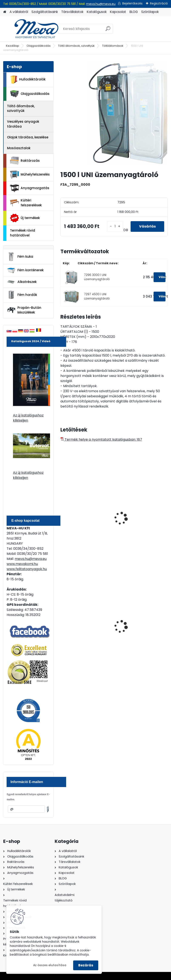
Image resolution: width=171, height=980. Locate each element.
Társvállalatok (72, 12)
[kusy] (115, 226)
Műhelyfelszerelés (30, 175)
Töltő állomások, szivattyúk (76, 46)
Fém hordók (22, 295)
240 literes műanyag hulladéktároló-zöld (81, 628)
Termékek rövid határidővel (23, 233)
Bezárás (86, 965)
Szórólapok (150, 12)
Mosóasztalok (19, 148)
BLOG (134, 12)
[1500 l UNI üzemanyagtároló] (114, 114)
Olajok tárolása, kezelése (28, 137)
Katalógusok (97, 12)
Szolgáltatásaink (45, 12)
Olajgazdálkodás (39, 46)
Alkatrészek (22, 282)
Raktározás (25, 161)
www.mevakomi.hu (22, 564)
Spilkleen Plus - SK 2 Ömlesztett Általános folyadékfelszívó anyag (138, 631)
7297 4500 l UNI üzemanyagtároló (97, 296)
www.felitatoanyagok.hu (27, 569)
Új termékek (25, 218)
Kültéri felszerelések (26, 203)
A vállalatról (19, 12)
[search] (108, 30)
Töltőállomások (113, 46)
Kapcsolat (118, 12)
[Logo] (32, 29)
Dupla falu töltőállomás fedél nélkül (139, 523)
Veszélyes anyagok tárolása (23, 124)
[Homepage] (5, 12)
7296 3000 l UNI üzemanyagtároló (97, 277)
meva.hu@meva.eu (101, 4)
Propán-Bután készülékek (24, 310)
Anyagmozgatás (30, 188)
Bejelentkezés (132, 3)
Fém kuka (20, 257)
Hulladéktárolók (28, 80)
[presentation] (62, 514)
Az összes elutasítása (50, 965)
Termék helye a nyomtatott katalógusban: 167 (101, 439)
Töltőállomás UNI (78, 521)
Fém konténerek (25, 270)
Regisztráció (159, 3)
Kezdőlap (13, 46)
